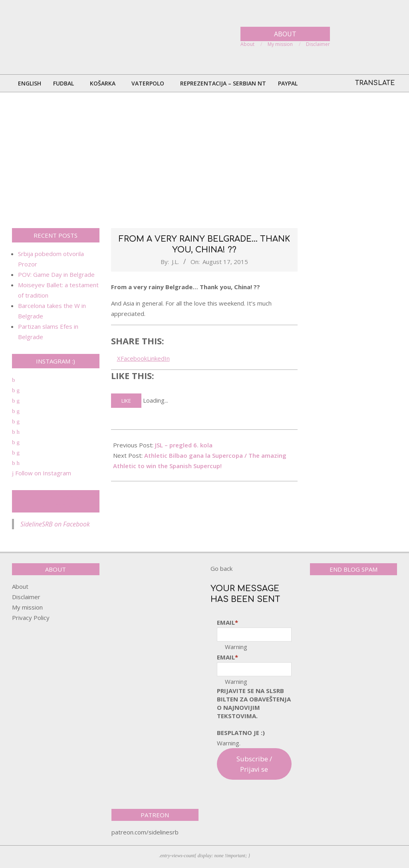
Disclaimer (26, 597)
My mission (27, 607)
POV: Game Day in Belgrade (56, 274)
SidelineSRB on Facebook (56, 501)
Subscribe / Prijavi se (254, 764)
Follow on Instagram (42, 473)
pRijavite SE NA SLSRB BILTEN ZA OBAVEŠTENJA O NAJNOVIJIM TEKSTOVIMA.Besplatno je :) (254, 712)
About (20, 586)
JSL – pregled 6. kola (184, 445)
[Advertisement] (204, 160)
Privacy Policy (31, 618)
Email (227, 622)
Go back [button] (221, 568)
